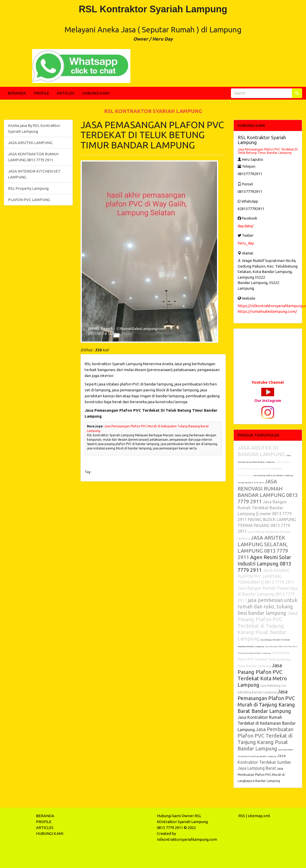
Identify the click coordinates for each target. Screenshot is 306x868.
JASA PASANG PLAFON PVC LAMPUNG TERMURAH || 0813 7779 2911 (266, 576)
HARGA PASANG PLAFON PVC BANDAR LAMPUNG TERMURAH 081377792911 (264, 469)
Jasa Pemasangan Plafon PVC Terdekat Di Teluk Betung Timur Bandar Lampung (268, 151)
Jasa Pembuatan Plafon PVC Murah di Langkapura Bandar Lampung (261, 775)
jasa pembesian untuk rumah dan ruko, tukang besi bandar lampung (268, 606)
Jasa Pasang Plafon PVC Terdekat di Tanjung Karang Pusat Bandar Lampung (268, 626)
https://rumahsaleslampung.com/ (267, 311)
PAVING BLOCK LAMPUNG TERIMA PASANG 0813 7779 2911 (267, 525)
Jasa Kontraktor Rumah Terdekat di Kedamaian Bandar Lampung (267, 723)
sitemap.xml (259, 816)
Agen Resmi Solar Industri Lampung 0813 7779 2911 (264, 564)
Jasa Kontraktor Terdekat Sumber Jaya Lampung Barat (264, 762)
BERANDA (17, 93)
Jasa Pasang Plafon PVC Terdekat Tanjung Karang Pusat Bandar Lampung (264, 659)
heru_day (246, 243)
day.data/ (246, 226)
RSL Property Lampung (28, 188)
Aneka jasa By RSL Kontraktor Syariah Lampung (34, 128)
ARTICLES (66, 93)
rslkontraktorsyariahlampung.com (187, 839)
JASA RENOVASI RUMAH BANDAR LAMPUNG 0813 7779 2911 (268, 491)
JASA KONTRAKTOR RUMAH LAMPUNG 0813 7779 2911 (33, 157)
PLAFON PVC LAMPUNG (29, 200)
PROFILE (41, 93)
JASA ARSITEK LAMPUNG (30, 143)
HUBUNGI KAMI (96, 93)
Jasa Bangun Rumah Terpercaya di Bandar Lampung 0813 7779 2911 (268, 594)
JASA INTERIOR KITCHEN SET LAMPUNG (34, 174)
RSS (242, 816)
